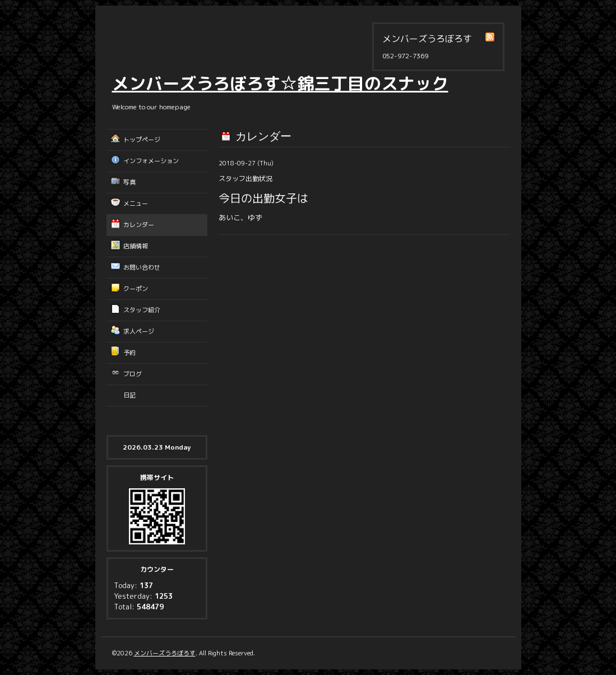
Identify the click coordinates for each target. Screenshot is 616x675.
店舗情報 (136, 246)
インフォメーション (151, 161)
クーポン (136, 289)
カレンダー (139, 225)
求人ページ (139, 331)
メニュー (136, 204)
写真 (129, 182)
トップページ (142, 140)
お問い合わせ (142, 267)
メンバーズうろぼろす (165, 653)
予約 (129, 353)
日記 (129, 395)
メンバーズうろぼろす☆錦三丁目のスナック (280, 84)
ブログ (133, 374)
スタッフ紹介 (142, 310)
